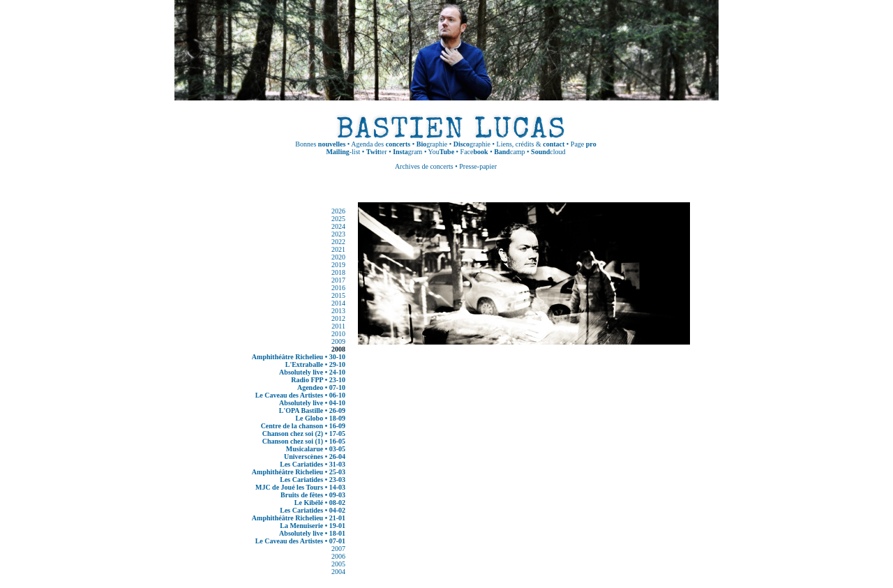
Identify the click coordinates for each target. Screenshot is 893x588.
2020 (338, 257)
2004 (338, 572)
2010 (338, 334)
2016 (338, 288)
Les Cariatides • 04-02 (313, 510)
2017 (338, 280)
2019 (338, 265)
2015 (338, 295)
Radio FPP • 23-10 (318, 380)
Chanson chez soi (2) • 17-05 (304, 434)
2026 (338, 211)
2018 (338, 272)
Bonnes (320, 144)
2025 (338, 219)
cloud (548, 152)
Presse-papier (478, 166)
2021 (338, 249)
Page (584, 144)
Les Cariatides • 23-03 (313, 480)
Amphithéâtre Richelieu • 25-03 (299, 472)
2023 (338, 234)
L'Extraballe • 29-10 (315, 364)
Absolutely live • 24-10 (312, 372)
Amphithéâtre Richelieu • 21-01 (299, 518)
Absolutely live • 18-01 (312, 533)
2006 (338, 556)
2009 (338, 341)
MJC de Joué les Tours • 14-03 (300, 487)
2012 (338, 318)
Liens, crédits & (531, 144)
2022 (338, 242)
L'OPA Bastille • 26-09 (312, 410)
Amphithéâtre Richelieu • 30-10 (299, 357)
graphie (432, 144)
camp (509, 152)
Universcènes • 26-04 (315, 457)
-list (343, 152)
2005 (338, 564)
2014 (338, 303)
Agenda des (381, 144)
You (442, 152)
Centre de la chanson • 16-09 (303, 426)
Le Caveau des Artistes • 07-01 (300, 541)
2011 (338, 326)
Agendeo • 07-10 (321, 387)
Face (474, 152)
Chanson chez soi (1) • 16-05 (304, 441)
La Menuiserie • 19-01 (313, 526)
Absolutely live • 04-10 (312, 403)
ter (377, 152)
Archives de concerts (424, 166)
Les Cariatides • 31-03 (313, 464)
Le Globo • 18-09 (320, 418)
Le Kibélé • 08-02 (320, 503)
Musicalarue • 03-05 (316, 449)
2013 (338, 311)
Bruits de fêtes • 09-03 (313, 495)
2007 (338, 549)
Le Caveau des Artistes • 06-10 (300, 395)
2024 (338, 226)
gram (407, 152)
